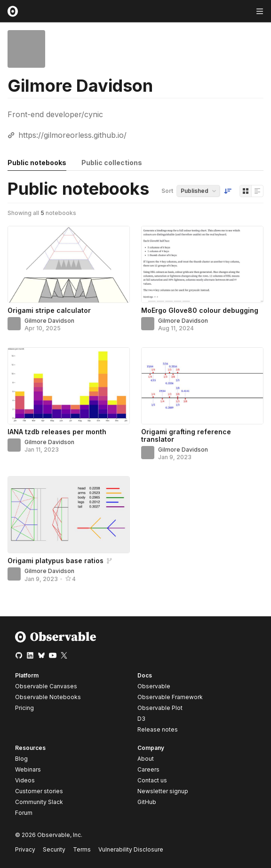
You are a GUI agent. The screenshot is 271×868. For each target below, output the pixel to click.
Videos (25, 780)
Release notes (158, 729)
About (146, 759)
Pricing (24, 708)
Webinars (28, 769)
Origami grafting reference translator (186, 435)
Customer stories (39, 791)
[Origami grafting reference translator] (202, 386)
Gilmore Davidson (49, 321)
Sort (167, 191)
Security (54, 849)
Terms (82, 849)
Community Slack (39, 802)
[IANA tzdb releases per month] (69, 386)
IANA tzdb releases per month (57, 432)
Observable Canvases (46, 686)
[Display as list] (257, 191)
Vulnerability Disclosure (131, 849)
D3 (141, 719)
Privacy (25, 849)
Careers (148, 769)
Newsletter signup (163, 791)
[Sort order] (228, 191)
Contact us (152, 780)
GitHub (147, 802)
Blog (21, 759)
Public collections (112, 163)
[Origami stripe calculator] (69, 264)
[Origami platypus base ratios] (69, 515)
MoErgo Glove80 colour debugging (200, 310)
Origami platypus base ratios (56, 561)
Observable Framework (170, 697)
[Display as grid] (246, 191)
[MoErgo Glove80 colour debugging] (202, 264)
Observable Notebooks (48, 697)
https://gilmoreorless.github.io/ (72, 135)
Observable (154, 686)
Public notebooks (37, 163)
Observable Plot (160, 708)
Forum (24, 813)
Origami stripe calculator (49, 310)
